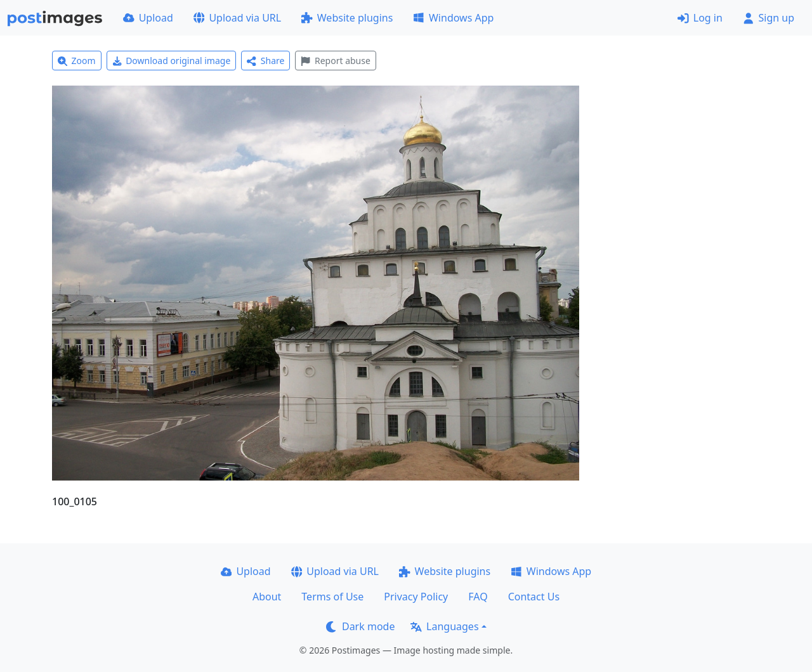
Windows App (453, 18)
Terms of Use (332, 597)
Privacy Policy (416, 597)
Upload (148, 18)
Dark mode (360, 626)
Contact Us (534, 597)
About (267, 597)
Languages (444, 626)
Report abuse (335, 61)
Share (265, 61)
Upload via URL (237, 18)
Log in (700, 18)
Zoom (77, 61)
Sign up (769, 18)
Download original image (172, 61)
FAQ (478, 597)
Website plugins (347, 18)
